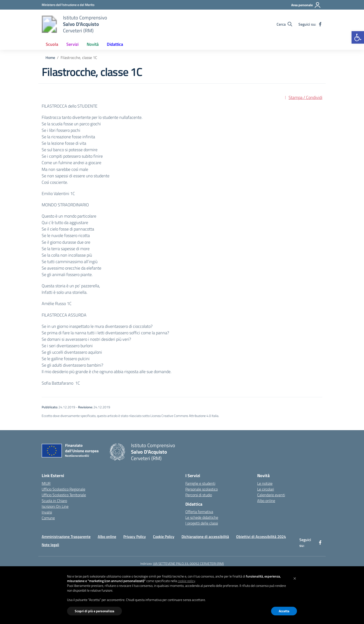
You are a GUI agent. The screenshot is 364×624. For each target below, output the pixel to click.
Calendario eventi (271, 495)
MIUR (46, 483)
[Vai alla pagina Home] (50, 58)
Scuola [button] (52, 44)
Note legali (50, 545)
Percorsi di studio (199, 495)
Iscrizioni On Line (55, 506)
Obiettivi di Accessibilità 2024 (261, 537)
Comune (48, 518)
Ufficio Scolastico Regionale (63, 489)
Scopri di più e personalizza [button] (94, 611)
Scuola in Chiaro (54, 501)
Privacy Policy (135, 537)
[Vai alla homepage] (49, 24)
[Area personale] (306, 5)
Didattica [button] (115, 44)
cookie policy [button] (186, 581)
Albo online (266, 501)
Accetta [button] (284, 611)
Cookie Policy (164, 537)
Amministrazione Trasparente (66, 537)
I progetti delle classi (202, 523)
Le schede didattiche (202, 517)
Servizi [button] (72, 44)
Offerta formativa (199, 512)
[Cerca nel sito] (284, 24)
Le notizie (265, 483)
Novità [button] (93, 44)
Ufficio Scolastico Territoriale (64, 495)
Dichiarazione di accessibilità (205, 537)
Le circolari (266, 489)
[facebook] (320, 24)
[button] (358, 37)
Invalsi (47, 512)
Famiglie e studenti (200, 483)
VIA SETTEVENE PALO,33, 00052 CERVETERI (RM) (188, 563)
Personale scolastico (202, 489)
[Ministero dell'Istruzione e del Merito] (68, 5)
